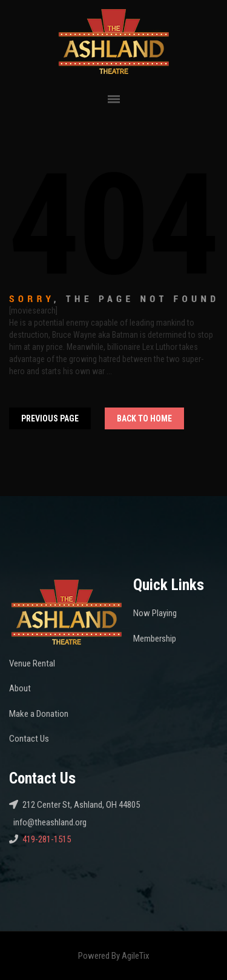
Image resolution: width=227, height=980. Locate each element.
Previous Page (50, 418)
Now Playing (155, 613)
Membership (155, 639)
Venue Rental (32, 663)
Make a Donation (39, 714)
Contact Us (29, 739)
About (20, 688)
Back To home (144, 418)
